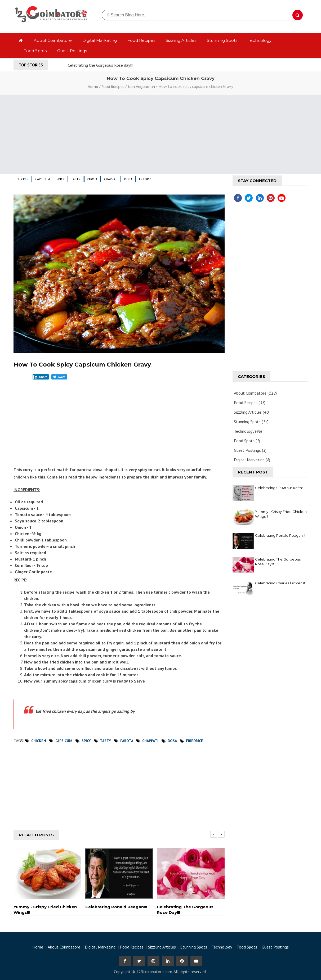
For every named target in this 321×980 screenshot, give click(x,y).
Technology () (248, 431)
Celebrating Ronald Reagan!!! (280, 535)
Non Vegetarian (142, 87)
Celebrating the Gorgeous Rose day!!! (101, 65)
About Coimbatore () (255, 393)
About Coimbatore (53, 40)
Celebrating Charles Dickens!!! (281, 583)
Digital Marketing (100, 40)
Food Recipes (141, 40)
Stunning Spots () (251, 422)
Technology (260, 40)
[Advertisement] (160, 134)
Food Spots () (247, 441)
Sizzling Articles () (252, 412)
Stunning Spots (222, 40)
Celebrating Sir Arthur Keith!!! (280, 488)
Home (93, 87)
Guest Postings (72, 51)
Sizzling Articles (181, 40)
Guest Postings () (250, 450)
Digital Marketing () (252, 460)
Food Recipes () (250, 403)
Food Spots (35, 51)
